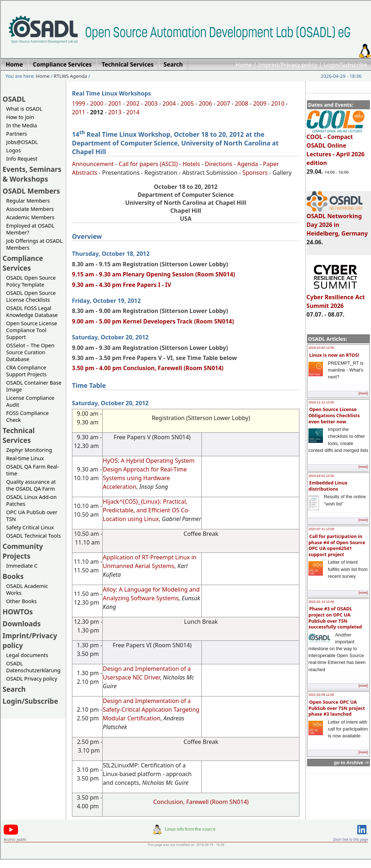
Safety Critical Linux (30, 527)
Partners (17, 134)
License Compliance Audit (30, 401)
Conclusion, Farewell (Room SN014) (201, 802)
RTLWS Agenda (71, 76)
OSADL (14, 99)
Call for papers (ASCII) (148, 164)
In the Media (22, 125)
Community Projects (23, 551)
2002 (133, 103)
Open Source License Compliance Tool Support (32, 330)
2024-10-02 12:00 (321, 348)
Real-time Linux (25, 458)
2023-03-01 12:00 (321, 476)
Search (14, 689)
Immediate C (22, 566)
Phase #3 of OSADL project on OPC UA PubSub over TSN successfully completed (335, 618)
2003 (151, 103)
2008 (242, 103)
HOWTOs (18, 612)
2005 (187, 103)
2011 (79, 112)
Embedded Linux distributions (328, 486)
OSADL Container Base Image (34, 386)
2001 (115, 103)
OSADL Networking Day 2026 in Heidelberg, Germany (337, 221)
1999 (79, 103)
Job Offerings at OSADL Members (34, 244)
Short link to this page (351, 839)
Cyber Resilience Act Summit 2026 (336, 298)
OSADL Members (31, 191)
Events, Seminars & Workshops (32, 174)
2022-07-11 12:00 (321, 529)
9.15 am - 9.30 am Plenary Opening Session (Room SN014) (153, 274)
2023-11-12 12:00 (321, 402)
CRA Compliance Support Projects (26, 371)
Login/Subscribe (346, 65)
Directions (219, 164)
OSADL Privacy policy (32, 679)
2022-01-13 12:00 (321, 602)
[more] (363, 393)
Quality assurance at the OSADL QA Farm (31, 485)
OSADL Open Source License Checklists (31, 296)
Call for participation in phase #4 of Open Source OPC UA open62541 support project (337, 545)
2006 (206, 103)
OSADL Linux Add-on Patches (31, 500)
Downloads (22, 624)
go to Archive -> (351, 763)
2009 (260, 103)
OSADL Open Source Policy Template (31, 281)
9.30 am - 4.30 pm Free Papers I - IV (121, 285)
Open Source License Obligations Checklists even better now (334, 415)
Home (244, 65)
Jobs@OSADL (22, 142)
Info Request (22, 159)
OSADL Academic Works (27, 589)
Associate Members (30, 209)
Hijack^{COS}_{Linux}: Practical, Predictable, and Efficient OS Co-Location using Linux (146, 510)
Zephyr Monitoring (29, 450)
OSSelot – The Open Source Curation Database (30, 352)
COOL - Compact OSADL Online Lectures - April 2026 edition (336, 147)
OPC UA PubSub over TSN (32, 516)
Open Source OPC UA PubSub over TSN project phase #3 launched (337, 708)
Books (13, 576)
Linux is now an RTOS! (334, 355)
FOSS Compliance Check (27, 416)
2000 (97, 103)
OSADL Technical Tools (33, 536)
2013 (115, 112)
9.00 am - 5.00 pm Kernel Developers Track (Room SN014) (153, 321)
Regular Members (28, 201)
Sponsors (255, 173)
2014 (133, 112)
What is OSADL (24, 109)
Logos (14, 150)
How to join (20, 117)
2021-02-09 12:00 (321, 695)
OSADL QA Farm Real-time (33, 470)
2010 (278, 103)
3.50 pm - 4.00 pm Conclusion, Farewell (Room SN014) (148, 368)
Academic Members (30, 217)
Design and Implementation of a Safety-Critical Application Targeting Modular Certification (151, 710)
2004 (169, 103)
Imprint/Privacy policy (288, 65)
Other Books (21, 601)
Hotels (191, 164)
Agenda (248, 164)
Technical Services (19, 435)
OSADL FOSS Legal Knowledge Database (32, 312)
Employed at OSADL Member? (30, 229)
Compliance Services (23, 263)
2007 (224, 103)
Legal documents (27, 655)
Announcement (93, 164)
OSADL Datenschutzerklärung (33, 667)
